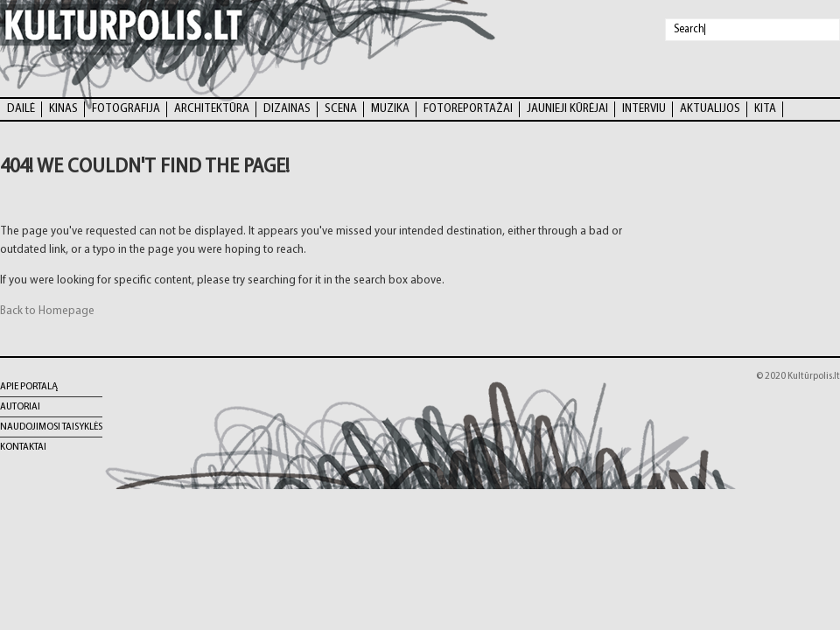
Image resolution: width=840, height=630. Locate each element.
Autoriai (20, 407)
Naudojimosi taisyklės (51, 427)
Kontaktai (23, 447)
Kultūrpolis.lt (814, 376)
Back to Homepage (47, 311)
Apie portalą (29, 387)
